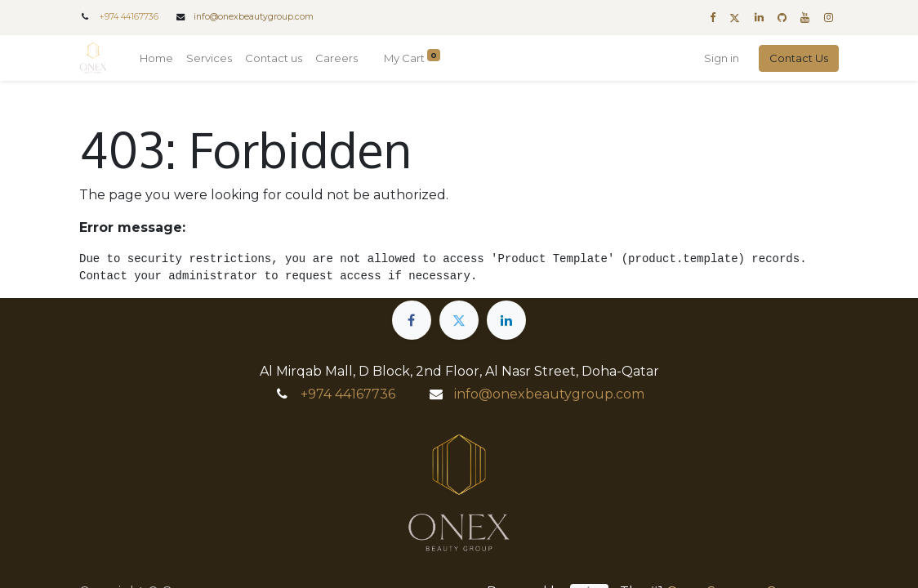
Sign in (722, 58)
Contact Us (799, 58)
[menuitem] (156, 59)
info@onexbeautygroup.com (254, 17)
